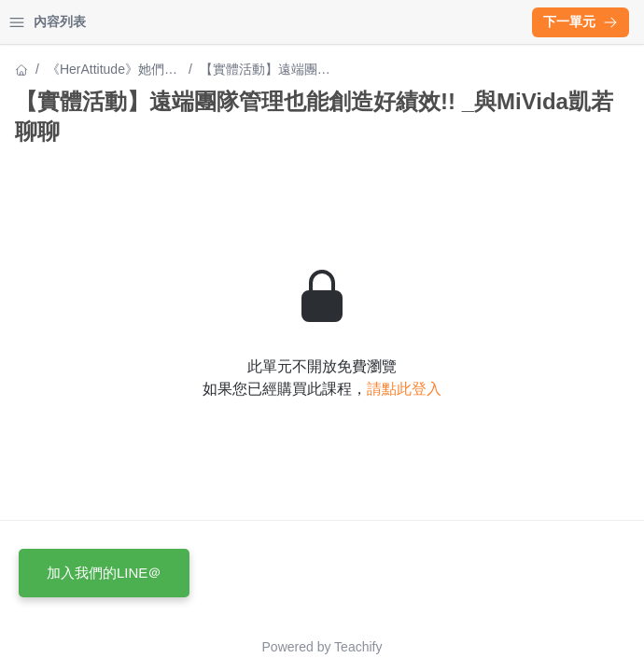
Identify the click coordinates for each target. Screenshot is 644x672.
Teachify (358, 647)
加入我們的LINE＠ (104, 573)
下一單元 (581, 21)
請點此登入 (404, 389)
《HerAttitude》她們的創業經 (112, 70)
